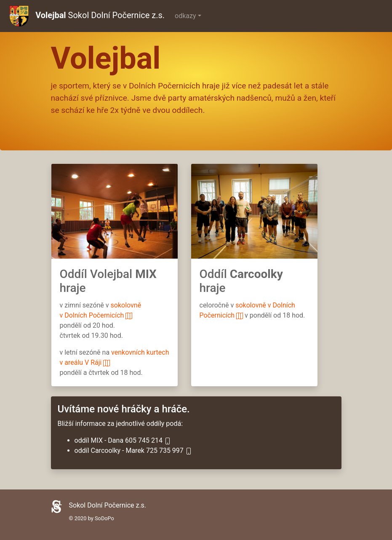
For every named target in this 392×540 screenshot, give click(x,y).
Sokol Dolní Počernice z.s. (87, 16)
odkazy (185, 16)
